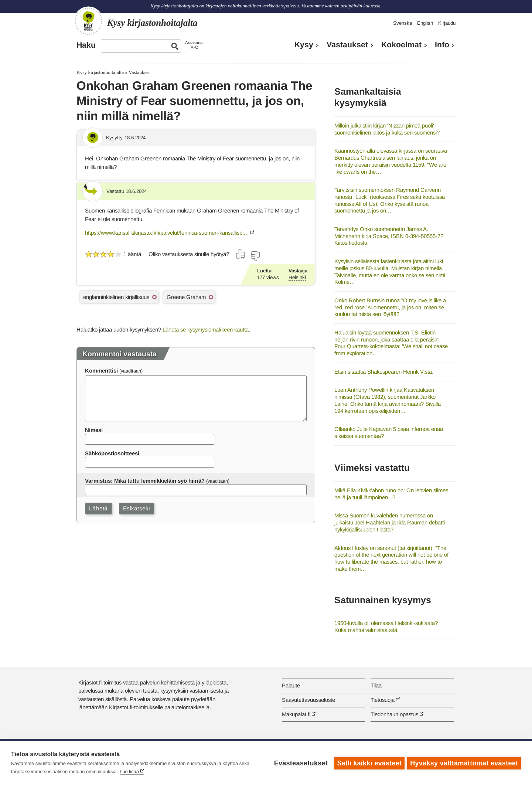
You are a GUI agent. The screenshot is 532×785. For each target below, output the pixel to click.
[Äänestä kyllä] (241, 254)
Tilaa (376, 685)
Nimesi (94, 430)
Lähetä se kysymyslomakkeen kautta (206, 329)
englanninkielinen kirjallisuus (116, 297)
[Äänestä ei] (255, 256)
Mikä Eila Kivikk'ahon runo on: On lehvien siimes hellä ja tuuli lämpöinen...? (391, 494)
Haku (86, 45)
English (425, 23)
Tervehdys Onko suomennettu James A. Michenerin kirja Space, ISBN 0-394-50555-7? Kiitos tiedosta (389, 236)
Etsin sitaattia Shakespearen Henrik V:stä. (384, 372)
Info (442, 45)
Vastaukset (347, 45)
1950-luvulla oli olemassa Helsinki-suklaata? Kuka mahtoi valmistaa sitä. (386, 626)
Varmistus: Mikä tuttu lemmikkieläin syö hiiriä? (145, 481)
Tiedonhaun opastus (394, 714)
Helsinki (297, 277)
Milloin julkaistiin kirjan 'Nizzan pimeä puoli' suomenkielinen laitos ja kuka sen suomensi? (387, 129)
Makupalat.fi (296, 714)
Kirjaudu (447, 23)
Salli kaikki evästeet (369, 763)
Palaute (291, 685)
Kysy (304, 45)
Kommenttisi (101, 371)
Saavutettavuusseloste (308, 700)
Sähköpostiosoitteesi (112, 453)
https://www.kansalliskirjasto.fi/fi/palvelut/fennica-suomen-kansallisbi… (167, 233)
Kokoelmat (401, 45)
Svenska (403, 23)
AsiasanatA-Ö (194, 45)
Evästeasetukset (300, 763)
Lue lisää (129, 772)
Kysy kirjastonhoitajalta (100, 72)
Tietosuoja (383, 700)
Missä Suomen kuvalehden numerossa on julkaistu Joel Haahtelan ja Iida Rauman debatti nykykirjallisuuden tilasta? (390, 522)
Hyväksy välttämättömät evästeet (464, 763)
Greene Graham (186, 297)
